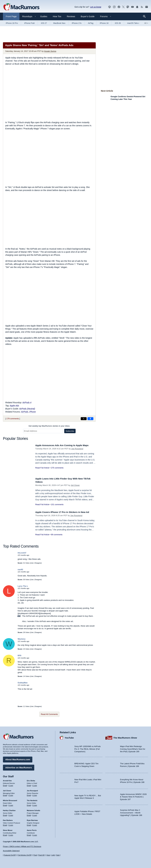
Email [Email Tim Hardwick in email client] (29, 805)
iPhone (33, 412)
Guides (44, 16)
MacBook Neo (59, 23)
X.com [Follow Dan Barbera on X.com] (11, 824)
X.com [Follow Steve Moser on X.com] (11, 834)
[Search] (145, 16)
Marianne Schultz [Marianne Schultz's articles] (34, 810)
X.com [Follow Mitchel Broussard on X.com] (11, 805)
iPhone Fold (29, 23)
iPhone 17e (77, 23)
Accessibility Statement (11, 851)
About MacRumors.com (18, 759)
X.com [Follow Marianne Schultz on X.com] (35, 814)
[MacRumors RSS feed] (142, 7)
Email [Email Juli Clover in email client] (5, 795)
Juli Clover (75, 485)
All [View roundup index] (146, 23)
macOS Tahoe (133, 23)
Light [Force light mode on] (53, 855)
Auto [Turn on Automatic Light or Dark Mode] (48, 855)
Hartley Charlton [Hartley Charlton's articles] (9, 810)
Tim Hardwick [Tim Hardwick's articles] (32, 800)
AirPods (25, 412)
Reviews (71, 16)
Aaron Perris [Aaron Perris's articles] (32, 829)
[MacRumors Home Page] (21, 7)
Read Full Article (42, 468)
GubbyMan (23, 683)
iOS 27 (44, 23)
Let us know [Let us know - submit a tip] (96, 7)
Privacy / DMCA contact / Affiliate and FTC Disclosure (22, 846)
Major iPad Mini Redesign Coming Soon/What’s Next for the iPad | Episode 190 (133, 748)
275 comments (57, 468)
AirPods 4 (27, 403)
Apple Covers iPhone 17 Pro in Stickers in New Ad (65, 512)
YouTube (69, 737)
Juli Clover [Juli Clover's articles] (7, 790)
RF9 (19, 656)
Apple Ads (14, 406)
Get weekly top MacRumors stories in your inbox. (49, 426)
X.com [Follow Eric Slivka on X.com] (35, 785)
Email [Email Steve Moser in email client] (5, 834)
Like (32, 563)
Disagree (38, 563)
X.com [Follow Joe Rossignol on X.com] (35, 795)
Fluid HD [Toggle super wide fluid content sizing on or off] (41, 855)
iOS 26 (118, 23)
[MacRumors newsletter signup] (147, 7)
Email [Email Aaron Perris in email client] (29, 834)
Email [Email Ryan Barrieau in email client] (29, 824)
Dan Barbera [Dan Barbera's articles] (8, 820)
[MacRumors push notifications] (137, 7)
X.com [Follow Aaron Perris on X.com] (35, 834)
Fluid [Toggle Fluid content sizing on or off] (35, 855)
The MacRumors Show (125, 737)
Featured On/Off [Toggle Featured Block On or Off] (10, 855)
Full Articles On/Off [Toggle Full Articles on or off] (25, 855)
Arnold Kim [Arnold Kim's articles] (7, 780)
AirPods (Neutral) (27, 409)
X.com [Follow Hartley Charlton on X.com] (11, 814)
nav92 (20, 569)
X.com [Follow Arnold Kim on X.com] (11, 785)
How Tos (57, 16)
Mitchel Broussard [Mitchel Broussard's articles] (10, 800)
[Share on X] (84, 419)
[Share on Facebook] (90, 419)
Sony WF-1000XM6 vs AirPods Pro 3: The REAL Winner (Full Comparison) (87, 748)
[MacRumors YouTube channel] (132, 7)
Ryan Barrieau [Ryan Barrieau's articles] (32, 820)
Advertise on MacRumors (19, 767)
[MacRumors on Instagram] (114, 7)
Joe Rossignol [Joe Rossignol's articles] (32, 790)
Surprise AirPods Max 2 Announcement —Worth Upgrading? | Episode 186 (131, 812)
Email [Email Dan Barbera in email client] (5, 824)
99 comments (57, 535)
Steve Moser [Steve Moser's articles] (8, 829)
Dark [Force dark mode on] (58, 855)
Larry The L (23, 586)
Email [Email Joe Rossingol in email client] (29, 795)
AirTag (91, 23)
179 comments (13, 419)
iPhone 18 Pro (12, 23)
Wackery (22, 639)
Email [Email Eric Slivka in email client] (29, 785)
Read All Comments (49, 714)
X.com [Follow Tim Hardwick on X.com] (35, 805)
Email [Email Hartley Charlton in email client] (5, 814)
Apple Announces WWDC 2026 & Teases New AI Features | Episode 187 (133, 796)
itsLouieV (22, 553)
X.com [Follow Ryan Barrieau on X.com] (35, 824)
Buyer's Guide (88, 16)
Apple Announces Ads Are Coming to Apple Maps (65, 445)
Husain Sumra (50, 51)
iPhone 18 (104, 23)
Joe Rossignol (77, 449)
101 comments (57, 504)
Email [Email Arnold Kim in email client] (5, 785)
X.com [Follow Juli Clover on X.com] (11, 795)
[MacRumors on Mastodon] (128, 7)
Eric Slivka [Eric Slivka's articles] (31, 780)
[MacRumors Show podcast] (110, 7)
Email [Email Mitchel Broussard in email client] (5, 805)
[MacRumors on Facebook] (119, 7)
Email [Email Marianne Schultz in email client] (29, 814)
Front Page (11, 16)
